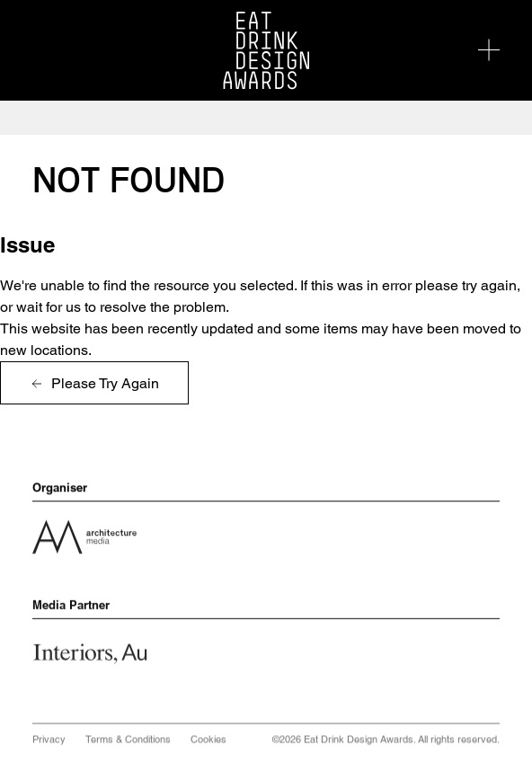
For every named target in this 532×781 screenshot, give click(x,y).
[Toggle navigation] (489, 50)
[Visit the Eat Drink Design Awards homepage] (266, 50)
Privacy (49, 742)
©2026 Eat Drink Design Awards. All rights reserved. (386, 742)
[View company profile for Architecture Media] (84, 536)
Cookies (208, 742)
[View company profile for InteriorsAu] (95, 653)
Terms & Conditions (128, 742)
